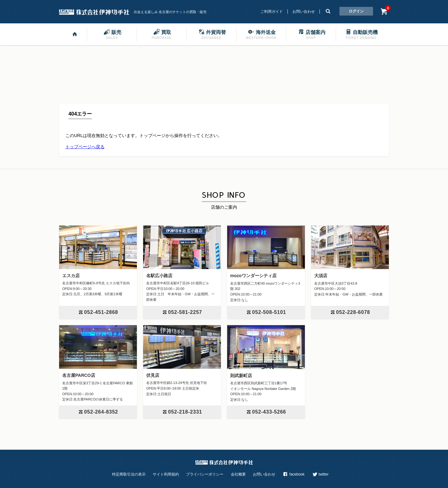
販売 (112, 34)
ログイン (356, 11)
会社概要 (238, 474)
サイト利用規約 (166, 474)
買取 (161, 34)
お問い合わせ (304, 12)
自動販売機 (361, 34)
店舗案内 (311, 34)
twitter (320, 474)
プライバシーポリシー (205, 474)
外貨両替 (212, 34)
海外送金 (261, 34)
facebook (293, 474)
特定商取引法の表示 (129, 474)
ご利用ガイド (272, 12)
